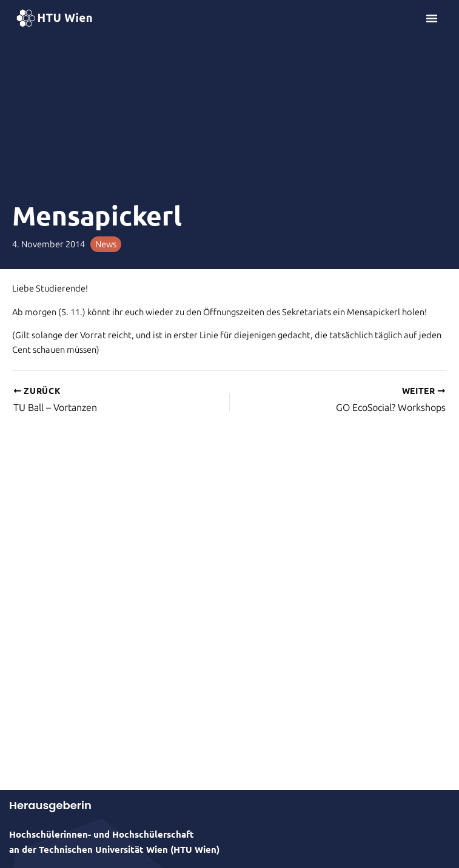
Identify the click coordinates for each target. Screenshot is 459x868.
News (106, 244)
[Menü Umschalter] (432, 18)
